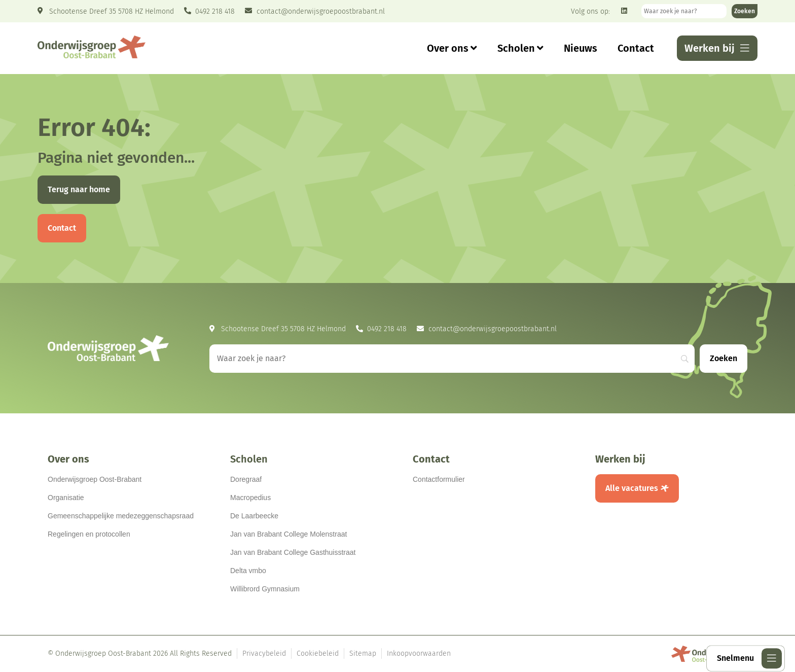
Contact (636, 48)
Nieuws (581, 48)
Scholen (520, 48)
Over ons (452, 48)
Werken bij (620, 459)
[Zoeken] (745, 11)
